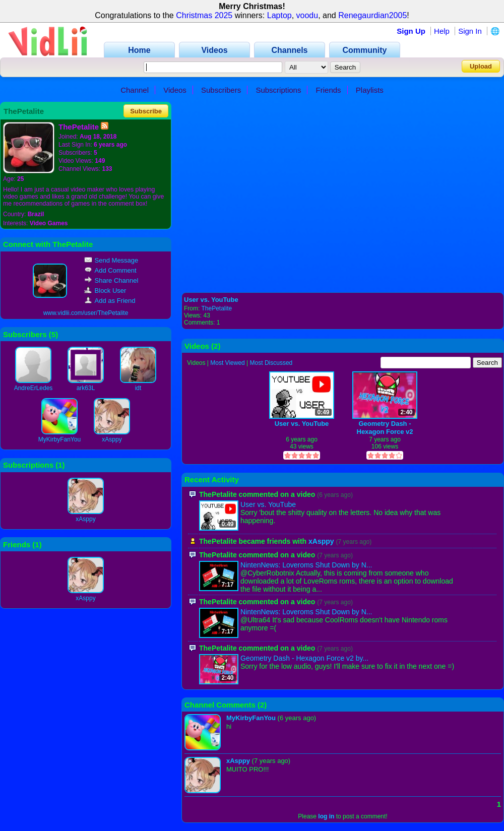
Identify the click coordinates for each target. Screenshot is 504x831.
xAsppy (112, 439)
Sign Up (411, 31)
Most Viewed (227, 363)
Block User (105, 291)
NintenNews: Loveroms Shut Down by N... (306, 565)
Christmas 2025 (204, 15)
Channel (135, 90)
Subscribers (221, 90)
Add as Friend (110, 301)
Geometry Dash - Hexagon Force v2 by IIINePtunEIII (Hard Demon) (385, 428)
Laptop (279, 15)
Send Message (111, 260)
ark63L (86, 388)
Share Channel (111, 280)
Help (442, 31)
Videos (175, 90)
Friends (329, 90)
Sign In (470, 31)
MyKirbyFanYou (59, 439)
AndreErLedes (34, 388)
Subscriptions (278, 90)
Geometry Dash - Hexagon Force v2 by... (304, 658)
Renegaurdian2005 (372, 15)
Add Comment (110, 270)
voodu (307, 15)
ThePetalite (216, 308)
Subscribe (146, 111)
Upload (481, 66)
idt (138, 388)
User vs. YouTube (211, 300)
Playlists (370, 90)
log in (326, 816)
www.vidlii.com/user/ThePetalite (86, 313)
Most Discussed (271, 363)
